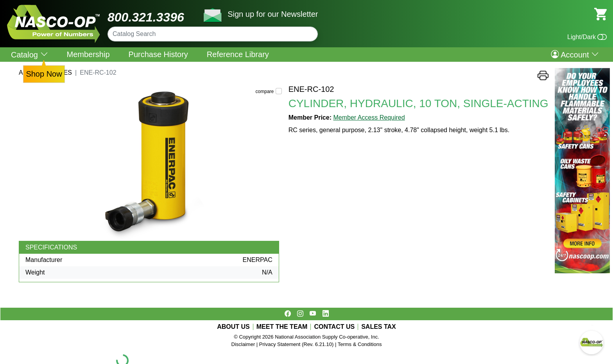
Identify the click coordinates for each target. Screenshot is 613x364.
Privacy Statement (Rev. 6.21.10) (297, 344)
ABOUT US (233, 327)
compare (265, 91)
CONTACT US (334, 327)
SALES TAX (379, 327)
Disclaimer (243, 344)
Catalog (30, 55)
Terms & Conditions (360, 344)
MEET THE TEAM (282, 327)
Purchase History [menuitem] (158, 54)
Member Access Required (369, 117)
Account (575, 54)
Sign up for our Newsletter (273, 14)
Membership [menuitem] (88, 54)
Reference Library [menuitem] (238, 54)
